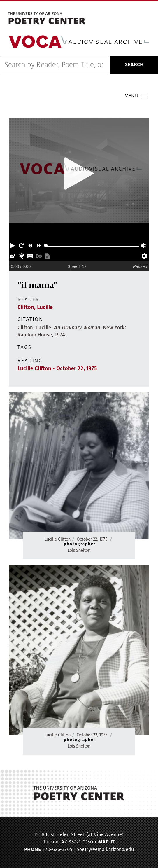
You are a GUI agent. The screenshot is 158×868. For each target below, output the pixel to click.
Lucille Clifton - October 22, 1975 (57, 368)
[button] (13, 245)
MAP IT (106, 842)
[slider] (46, 246)
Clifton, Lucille (35, 307)
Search (134, 65)
